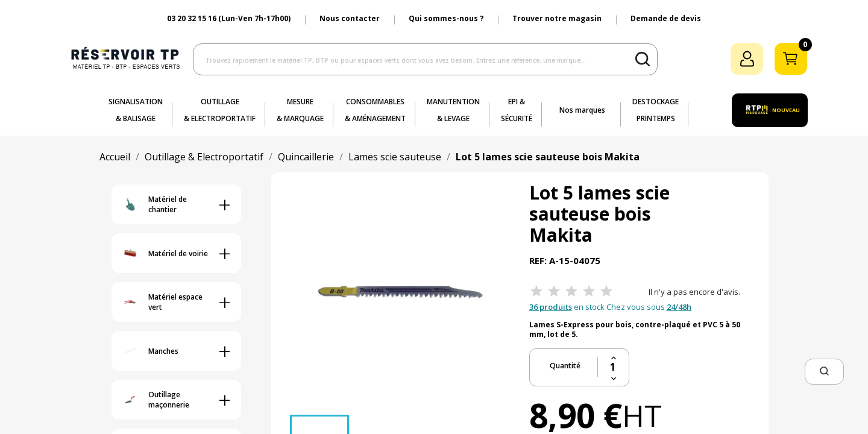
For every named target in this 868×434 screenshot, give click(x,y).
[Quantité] (613, 367)
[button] (824, 372)
